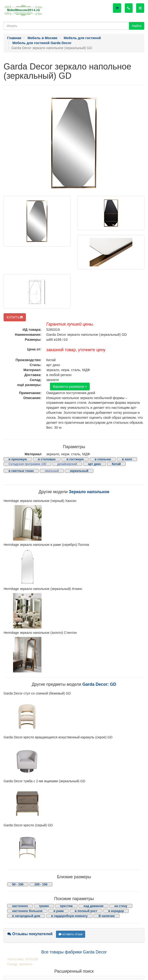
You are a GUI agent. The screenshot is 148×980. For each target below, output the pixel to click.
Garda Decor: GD (99, 684)
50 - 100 (18, 884)
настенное (20, 906)
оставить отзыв (71, 934)
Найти (137, 26)
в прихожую (18, 459)
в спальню (103, 459)
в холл (127, 459)
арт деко (95, 464)
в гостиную (75, 459)
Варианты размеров (70, 386)
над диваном (93, 906)
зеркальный (79, 471)
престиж (66, 906)
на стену (121, 906)
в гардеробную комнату (69, 916)
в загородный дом (26, 916)
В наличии (106, 916)
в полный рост (86, 911)
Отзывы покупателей (30, 934)
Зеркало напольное (89, 492)
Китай (116, 464)
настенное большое (27, 911)
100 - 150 (41, 884)
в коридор (116, 911)
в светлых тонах (21, 471)
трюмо (44, 906)
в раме (59, 911)
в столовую (47, 459)
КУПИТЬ (15, 317)
